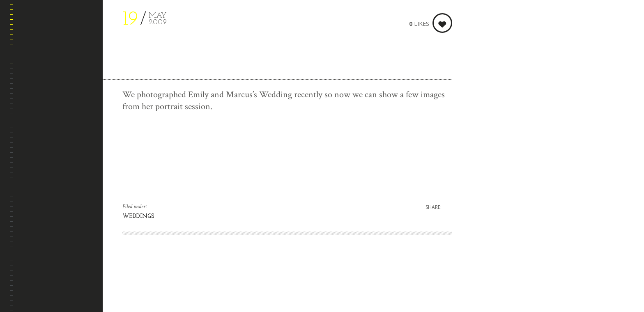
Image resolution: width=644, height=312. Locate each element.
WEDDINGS (138, 217)
